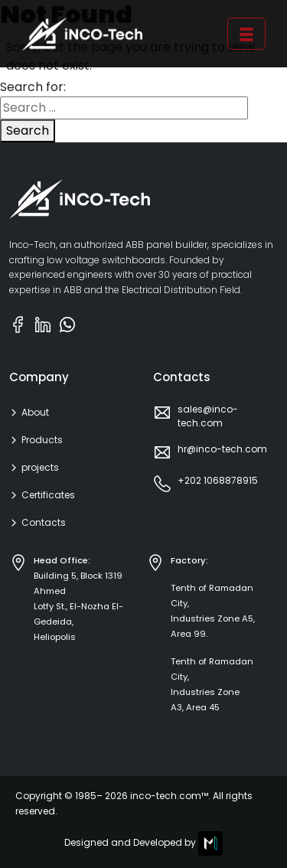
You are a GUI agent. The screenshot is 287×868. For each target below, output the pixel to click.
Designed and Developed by (143, 844)
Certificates (48, 495)
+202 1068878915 (218, 480)
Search (28, 131)
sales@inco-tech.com (208, 416)
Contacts (44, 523)
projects (40, 468)
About (35, 413)
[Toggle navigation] (246, 34)
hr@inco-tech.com (222, 449)
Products (42, 440)
